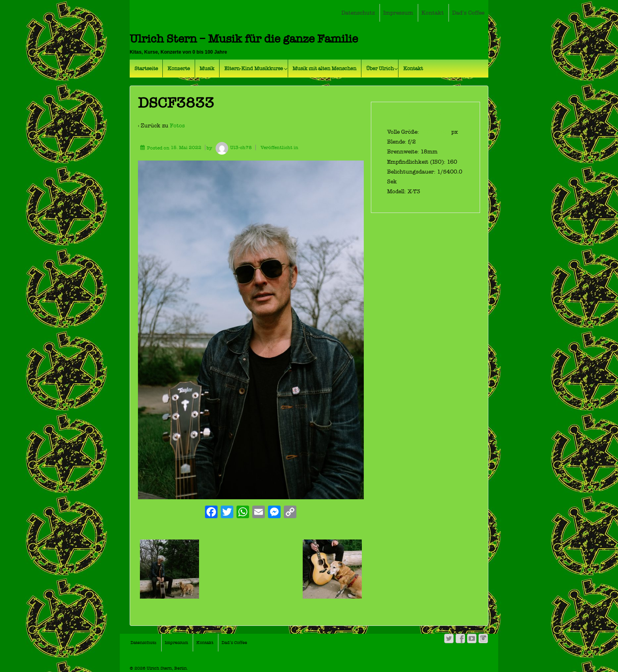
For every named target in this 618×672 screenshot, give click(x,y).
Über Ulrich (380, 68)
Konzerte (179, 68)
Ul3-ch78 (233, 147)
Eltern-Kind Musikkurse (254, 68)
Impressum (398, 13)
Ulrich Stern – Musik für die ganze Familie (244, 39)
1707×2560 (436, 132)
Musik (207, 68)
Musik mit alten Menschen (324, 68)
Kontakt (433, 13)
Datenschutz (358, 13)
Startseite (146, 68)
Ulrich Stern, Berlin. (167, 668)
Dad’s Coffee (468, 13)
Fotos (177, 126)
